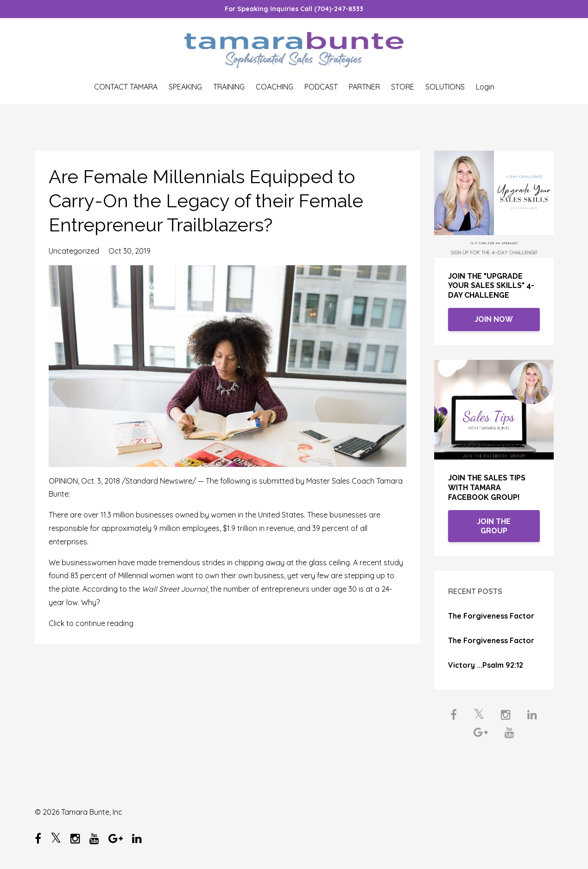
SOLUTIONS (445, 87)
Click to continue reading (91, 623)
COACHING (275, 87)
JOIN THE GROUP (494, 526)
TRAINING (229, 87)
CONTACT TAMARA (126, 87)
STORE (403, 87)
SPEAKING (185, 87)
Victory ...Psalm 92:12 (486, 665)
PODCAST (321, 87)
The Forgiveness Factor (491, 616)
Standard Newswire (159, 481)
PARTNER (364, 87)
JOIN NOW (494, 319)
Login (485, 87)
